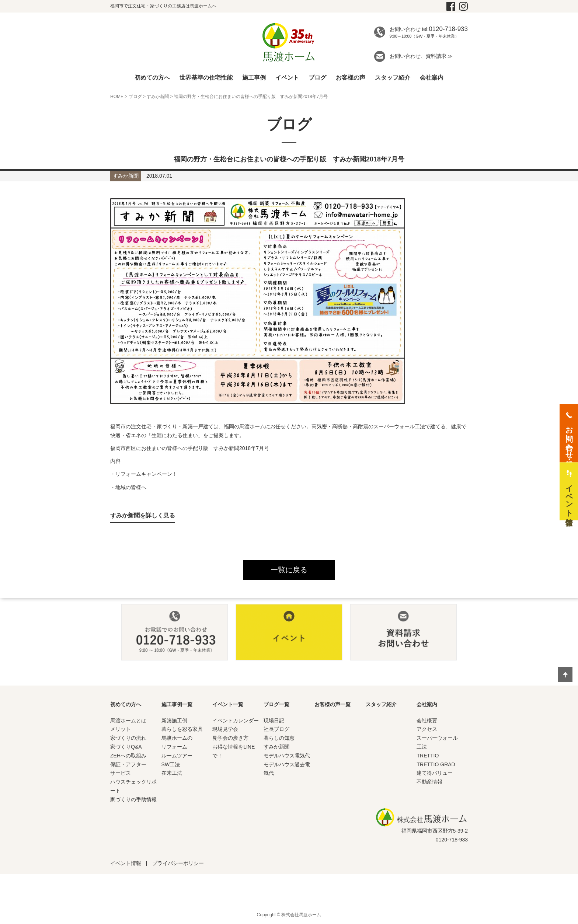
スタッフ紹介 (393, 78)
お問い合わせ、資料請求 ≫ (421, 56)
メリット (121, 729)
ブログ (317, 78)
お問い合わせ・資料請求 (569, 438)
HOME (117, 97)
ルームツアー (177, 756)
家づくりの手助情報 (133, 799)
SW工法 (171, 764)
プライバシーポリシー (178, 863)
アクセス (427, 729)
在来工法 (172, 773)
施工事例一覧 (177, 704)
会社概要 (427, 721)
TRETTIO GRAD (436, 764)
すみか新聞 (158, 97)
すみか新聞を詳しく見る (143, 515)
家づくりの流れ (128, 738)
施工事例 (254, 78)
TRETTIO (428, 756)
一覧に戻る (289, 570)
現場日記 (274, 721)
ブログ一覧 (276, 704)
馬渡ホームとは (128, 721)
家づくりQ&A (126, 747)
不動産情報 (429, 782)
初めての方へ (152, 78)
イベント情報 (126, 863)
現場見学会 (225, 729)
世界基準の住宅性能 (206, 78)
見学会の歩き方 (230, 738)
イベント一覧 (228, 704)
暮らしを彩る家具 (182, 729)
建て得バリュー (435, 773)
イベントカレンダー (236, 721)
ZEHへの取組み (128, 756)
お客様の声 (351, 78)
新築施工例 (174, 721)
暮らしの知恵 (279, 738)
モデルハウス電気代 (287, 756)
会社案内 (432, 78)
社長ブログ (276, 729)
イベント (287, 78)
